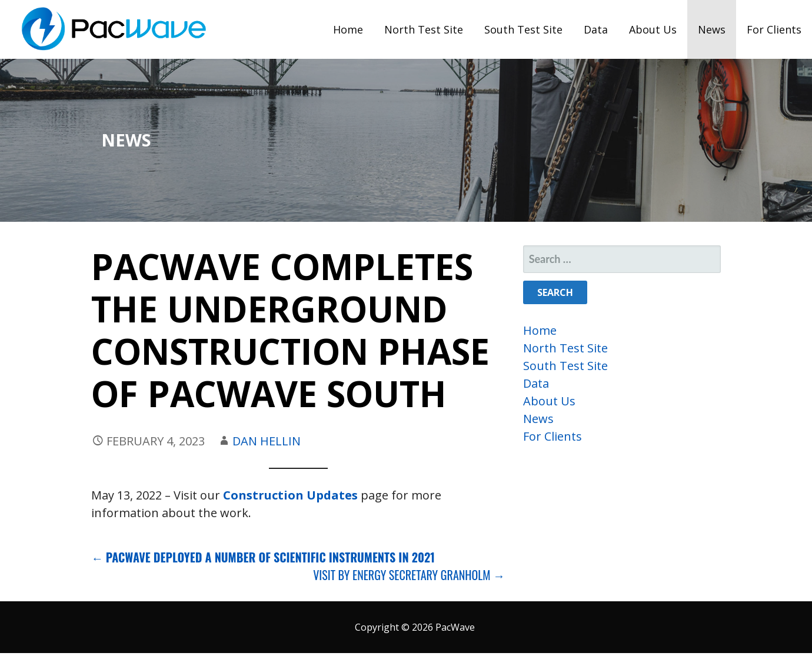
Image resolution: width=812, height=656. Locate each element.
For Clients (774, 29)
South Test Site (523, 29)
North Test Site (424, 29)
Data (596, 29)
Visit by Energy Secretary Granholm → (409, 575)
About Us (653, 29)
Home (348, 29)
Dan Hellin (267, 441)
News (712, 29)
